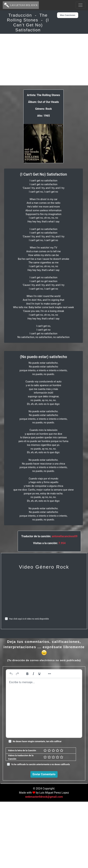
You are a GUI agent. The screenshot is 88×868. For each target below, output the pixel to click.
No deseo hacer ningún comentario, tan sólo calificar (37, 741)
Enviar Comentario (44, 774)
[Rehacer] (17, 674)
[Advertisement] (44, 60)
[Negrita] (27, 674)
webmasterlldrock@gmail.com (44, 863)
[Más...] (49, 674)
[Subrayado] (39, 674)
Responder (77, 845)
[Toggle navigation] (80, 5)
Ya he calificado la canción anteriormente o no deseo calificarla (40, 764)
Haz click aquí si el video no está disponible (29, 619)
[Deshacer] (11, 674)
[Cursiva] (33, 674)
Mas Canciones (68, 15)
